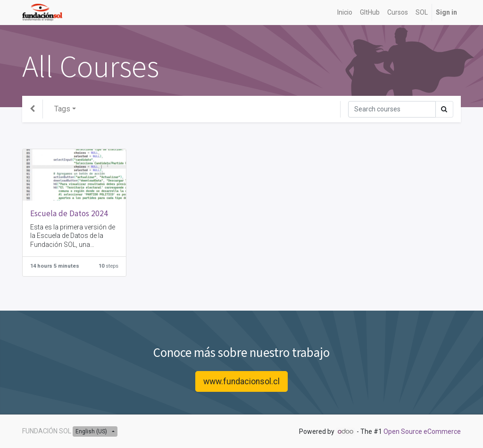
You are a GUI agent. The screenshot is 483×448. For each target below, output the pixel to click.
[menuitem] (345, 13)
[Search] (392, 109)
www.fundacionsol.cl (241, 381)
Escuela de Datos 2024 (69, 213)
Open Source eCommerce (422, 431)
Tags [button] (62, 109)
